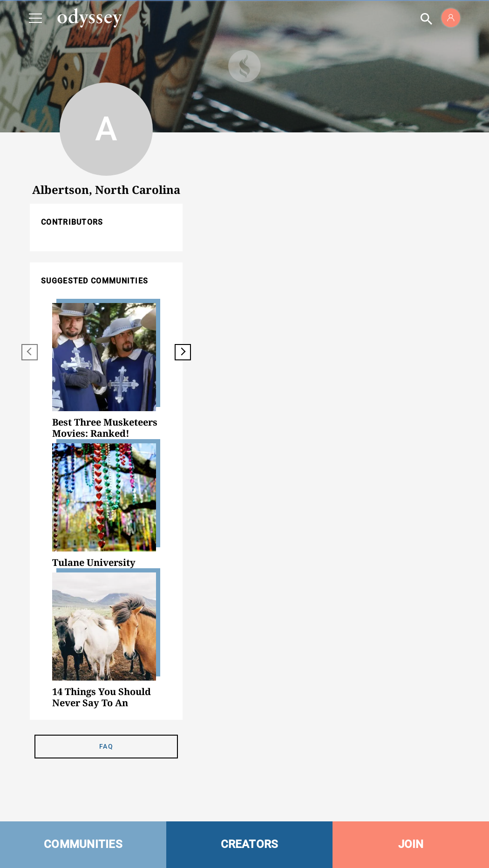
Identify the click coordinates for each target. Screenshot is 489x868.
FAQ (106, 746)
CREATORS (250, 844)
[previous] (30, 352)
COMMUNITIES (83, 844)
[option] (106, 371)
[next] (183, 352)
